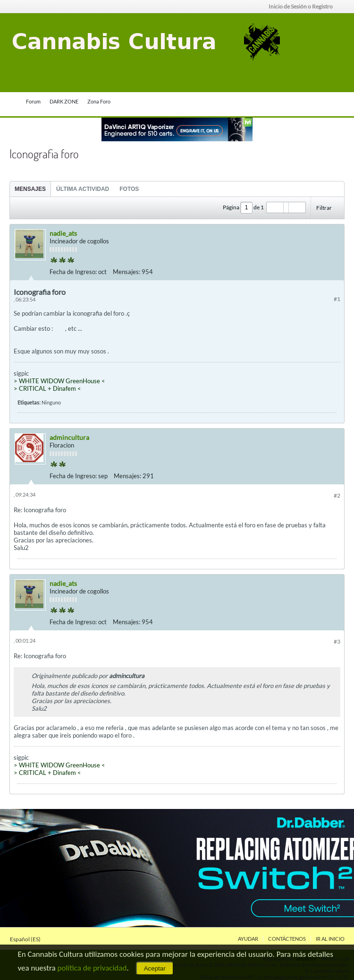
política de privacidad (92, 968)
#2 (337, 495)
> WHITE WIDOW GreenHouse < (59, 381)
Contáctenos (287, 939)
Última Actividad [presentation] (83, 189)
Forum (33, 101)
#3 (337, 641)
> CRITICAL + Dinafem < (47, 388)
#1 (337, 299)
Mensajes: (126, 272)
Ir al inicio (330, 939)
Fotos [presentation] (129, 189)
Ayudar (248, 939)
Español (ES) (28, 939)
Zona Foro (99, 101)
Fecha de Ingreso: (73, 272)
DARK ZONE (64, 101)
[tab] (30, 189)
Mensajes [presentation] (30, 189)
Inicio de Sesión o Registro (304, 6)
